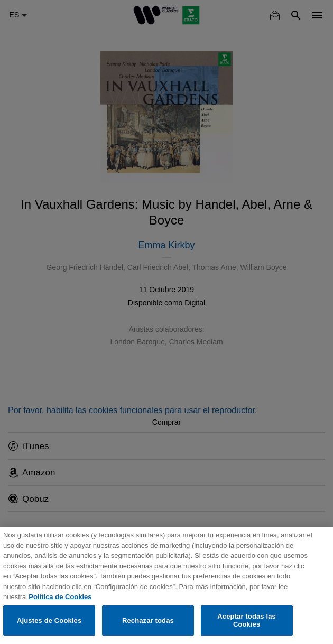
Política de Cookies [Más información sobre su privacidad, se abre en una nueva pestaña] (60, 597)
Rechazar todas (148, 620)
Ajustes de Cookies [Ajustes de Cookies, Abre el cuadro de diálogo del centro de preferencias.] (49, 620)
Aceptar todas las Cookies (247, 620)
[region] (166, 585)
